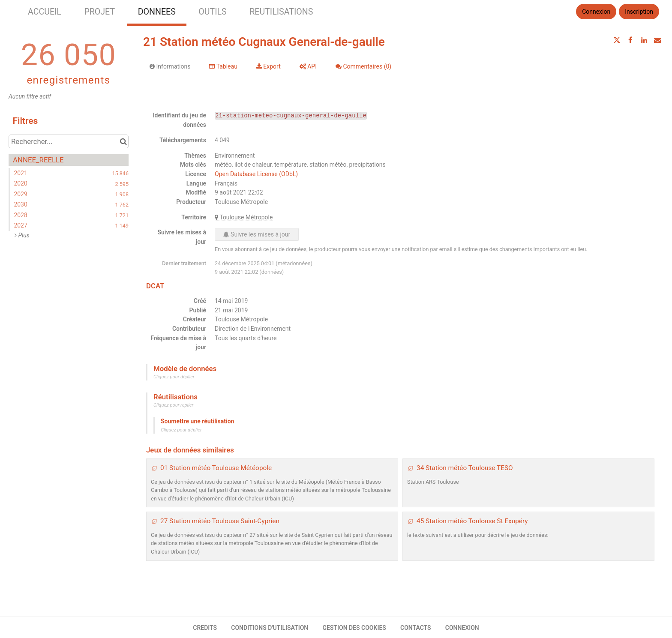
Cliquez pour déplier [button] (174, 377)
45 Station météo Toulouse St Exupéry (472, 521)
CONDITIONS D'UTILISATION (270, 628)
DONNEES (157, 12)
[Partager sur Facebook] (630, 40)
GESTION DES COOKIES (354, 628)
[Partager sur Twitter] (617, 40)
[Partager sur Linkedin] (644, 40)
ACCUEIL (45, 12)
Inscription (639, 12)
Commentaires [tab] (363, 66)
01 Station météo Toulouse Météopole (216, 468)
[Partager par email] (657, 40)
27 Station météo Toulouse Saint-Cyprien (220, 521)
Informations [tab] (170, 66)
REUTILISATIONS (281, 12)
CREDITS (205, 628)
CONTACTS (416, 628)
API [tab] (308, 66)
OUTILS (212, 12)
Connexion (596, 12)
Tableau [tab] (223, 66)
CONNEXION (462, 628)
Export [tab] (268, 66)
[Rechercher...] (69, 141)
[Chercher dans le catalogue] (123, 141)
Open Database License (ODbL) (256, 174)
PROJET (99, 12)
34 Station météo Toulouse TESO (465, 468)
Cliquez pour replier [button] (173, 405)
